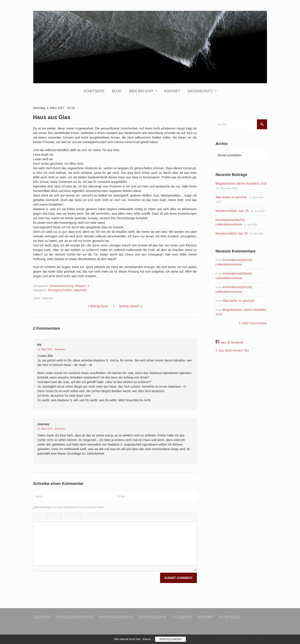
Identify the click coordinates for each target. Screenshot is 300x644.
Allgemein (80, 290)
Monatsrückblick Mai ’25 (232, 233)
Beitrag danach (129, 306)
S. (88, 286)
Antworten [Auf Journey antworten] (60, 429)
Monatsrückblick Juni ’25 (232, 211)
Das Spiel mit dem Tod (234, 350)
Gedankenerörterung (62, 286)
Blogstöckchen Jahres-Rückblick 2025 (241, 184)
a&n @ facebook (232, 342)
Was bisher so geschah (231, 197)
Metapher (81, 286)
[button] (38, 517)
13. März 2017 (45, 349)
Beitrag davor (99, 306)
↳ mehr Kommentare (253, 323)
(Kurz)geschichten (60, 290)
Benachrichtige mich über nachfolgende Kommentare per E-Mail (68, 507)
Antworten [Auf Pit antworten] (60, 349)
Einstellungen (170, 639)
